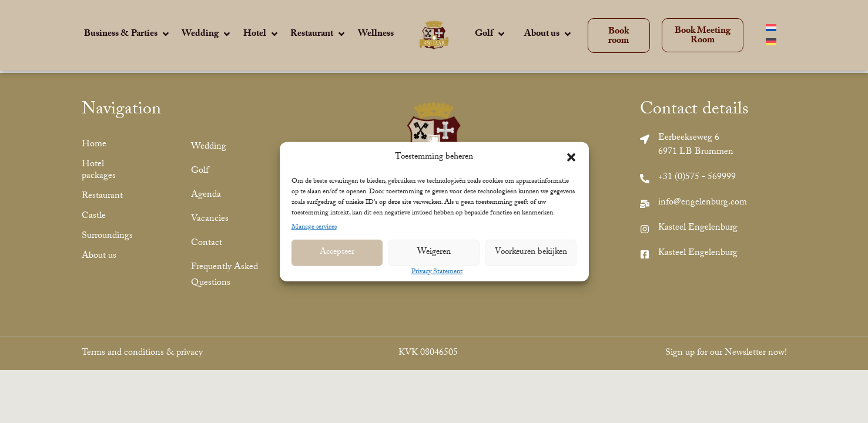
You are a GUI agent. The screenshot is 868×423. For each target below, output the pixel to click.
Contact (207, 244)
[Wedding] (207, 35)
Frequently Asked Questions (224, 276)
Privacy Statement (437, 272)
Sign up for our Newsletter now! (726, 353)
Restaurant (102, 197)
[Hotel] (262, 35)
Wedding (209, 147)
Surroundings (107, 236)
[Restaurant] (319, 35)
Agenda (206, 195)
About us (99, 256)
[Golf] (491, 35)
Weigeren (434, 253)
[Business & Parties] (128, 35)
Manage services (314, 227)
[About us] (549, 35)
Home (94, 145)
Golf (200, 171)
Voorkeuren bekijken (531, 253)
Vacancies (210, 219)
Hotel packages (99, 171)
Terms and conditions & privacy (142, 353)
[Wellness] (376, 35)
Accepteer (337, 253)
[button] (571, 157)
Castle (94, 216)
